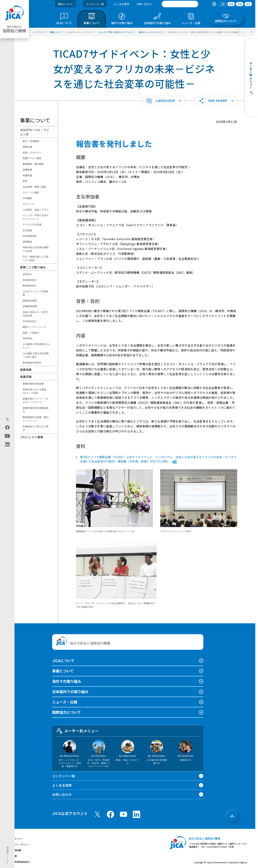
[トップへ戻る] (232, 816)
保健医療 (27, 170)
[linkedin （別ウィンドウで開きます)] (137, 814)
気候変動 (27, 230)
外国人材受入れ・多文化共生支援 (36, 314)
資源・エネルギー (32, 153)
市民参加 (27, 338)
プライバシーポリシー (19, 844)
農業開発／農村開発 (33, 164)
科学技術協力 (30, 321)
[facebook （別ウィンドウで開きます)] (110, 814)
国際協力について (67, 712)
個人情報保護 (15, 850)
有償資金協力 (30, 280)
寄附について (65, 4)
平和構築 (27, 198)
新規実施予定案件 (32, 363)
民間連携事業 (30, 306)
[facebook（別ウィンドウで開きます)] (7, 427)
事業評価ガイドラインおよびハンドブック (36, 400)
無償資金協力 (30, 286)
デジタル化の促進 (32, 224)
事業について (63, 671)
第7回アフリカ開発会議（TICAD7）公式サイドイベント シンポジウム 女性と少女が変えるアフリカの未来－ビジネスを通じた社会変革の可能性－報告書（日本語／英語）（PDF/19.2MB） (158, 459)
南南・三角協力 (31, 333)
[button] (163, 101)
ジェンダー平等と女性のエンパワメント (36, 217)
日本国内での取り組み (70, 692)
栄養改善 (27, 175)
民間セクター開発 (32, 158)
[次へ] (251, 32)
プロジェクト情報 (32, 437)
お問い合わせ (144, 4)
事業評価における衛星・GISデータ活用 (36, 391)
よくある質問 (121, 4)
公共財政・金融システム (36, 210)
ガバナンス (29, 204)
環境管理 (27, 242)
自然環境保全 (30, 236)
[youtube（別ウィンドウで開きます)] (7, 436)
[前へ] (243, 32)
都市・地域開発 (31, 141)
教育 (25, 181)
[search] (180, 4)
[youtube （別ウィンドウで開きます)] (123, 814)
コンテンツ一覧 (95, 4)
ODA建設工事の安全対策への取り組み (36, 355)
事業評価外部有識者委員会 (36, 410)
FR (240, 4)
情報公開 (12, 856)
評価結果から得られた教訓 (36, 428)
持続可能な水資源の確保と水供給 (36, 249)
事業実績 (26, 370)
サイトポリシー (16, 839)
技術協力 (27, 274)
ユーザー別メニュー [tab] (78, 731)
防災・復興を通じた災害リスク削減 (36, 258)
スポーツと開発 (31, 192)
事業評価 (26, 377)
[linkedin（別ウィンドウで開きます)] (7, 444)
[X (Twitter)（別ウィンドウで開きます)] (7, 419)
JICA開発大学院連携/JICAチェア (36, 346)
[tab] (214, 4)
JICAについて (63, 661)
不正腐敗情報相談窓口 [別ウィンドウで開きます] (19, 862)
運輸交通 (27, 147)
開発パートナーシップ (34, 327)
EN (231, 4)
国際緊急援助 (30, 301)
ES (248, 4)
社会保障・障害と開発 (34, 187)
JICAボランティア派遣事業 (35, 293)
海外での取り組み (67, 681)
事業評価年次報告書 (33, 384)
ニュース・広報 (65, 702)
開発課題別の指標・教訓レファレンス (36, 419)
